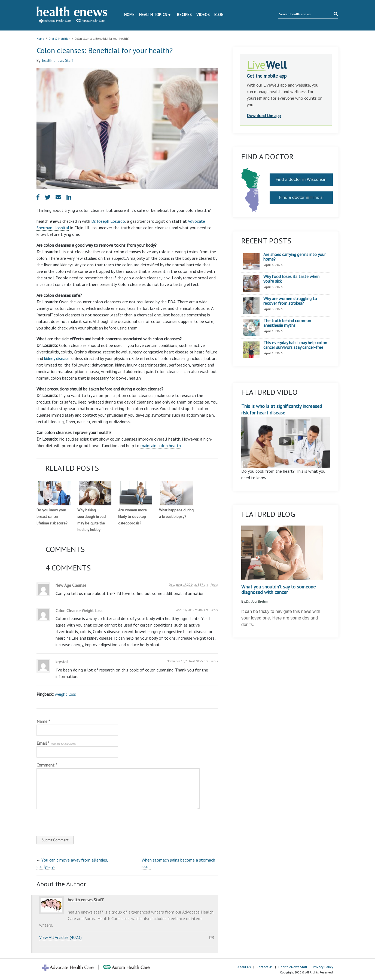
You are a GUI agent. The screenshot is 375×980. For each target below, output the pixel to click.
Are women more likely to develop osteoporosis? (132, 517)
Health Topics (153, 15)
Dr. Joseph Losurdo (108, 221)
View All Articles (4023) (60, 937)
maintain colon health (161, 445)
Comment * (47, 765)
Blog (219, 15)
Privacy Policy (323, 967)
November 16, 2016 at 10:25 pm (187, 661)
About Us (244, 967)
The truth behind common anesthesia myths (287, 323)
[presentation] (74, 821)
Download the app (264, 115)
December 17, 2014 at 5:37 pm (188, 585)
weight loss (65, 694)
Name (43, 721)
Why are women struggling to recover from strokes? (290, 301)
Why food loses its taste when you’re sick (291, 279)
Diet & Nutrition (59, 39)
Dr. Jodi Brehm (257, 602)
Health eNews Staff (293, 967)
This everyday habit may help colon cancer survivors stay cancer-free (295, 345)
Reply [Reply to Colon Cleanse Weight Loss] (214, 610)
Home (129, 15)
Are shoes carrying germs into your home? (295, 257)
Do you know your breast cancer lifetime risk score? (52, 517)
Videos (203, 15)
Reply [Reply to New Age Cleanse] (214, 585)
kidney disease (57, 358)
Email (56, 743)
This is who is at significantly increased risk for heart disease (286, 435)
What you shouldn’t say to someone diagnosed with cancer (278, 590)
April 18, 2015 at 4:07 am (192, 610)
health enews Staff (58, 60)
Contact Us (265, 967)
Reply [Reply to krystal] (214, 661)
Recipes (184, 15)
